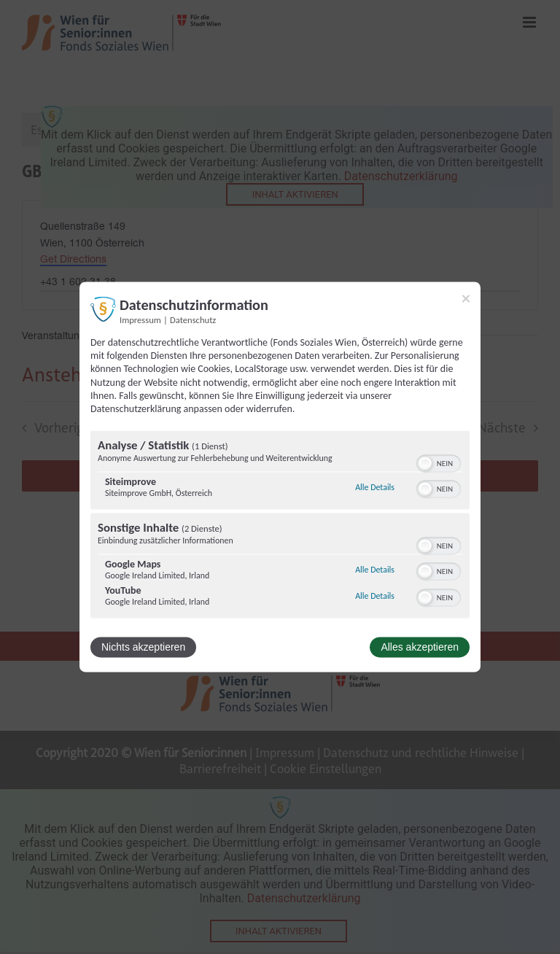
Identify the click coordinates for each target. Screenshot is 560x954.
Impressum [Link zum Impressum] (140, 320)
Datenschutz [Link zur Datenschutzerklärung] (193, 320)
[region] (280, 527)
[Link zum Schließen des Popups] (466, 298)
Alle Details (375, 487)
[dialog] (280, 477)
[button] (425, 464)
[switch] (439, 462)
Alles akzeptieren (420, 648)
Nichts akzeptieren (143, 648)
